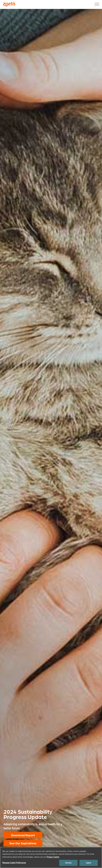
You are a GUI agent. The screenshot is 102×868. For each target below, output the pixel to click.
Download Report (23, 835)
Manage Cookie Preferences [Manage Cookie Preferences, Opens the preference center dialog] (14, 863)
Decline (68, 863)
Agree (89, 863)
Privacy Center (53, 857)
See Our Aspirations (23, 843)
